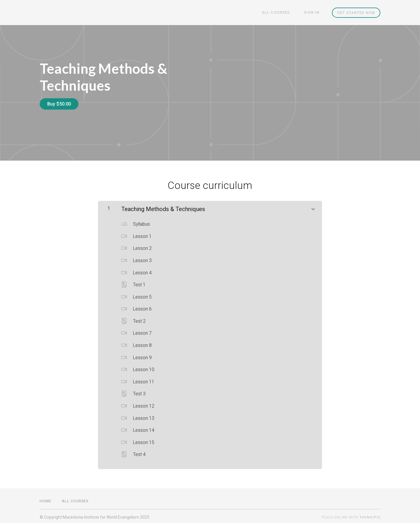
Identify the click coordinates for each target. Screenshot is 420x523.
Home (45, 499)
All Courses (282, 13)
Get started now (356, 13)
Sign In (314, 13)
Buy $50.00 (59, 104)
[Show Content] (313, 206)
